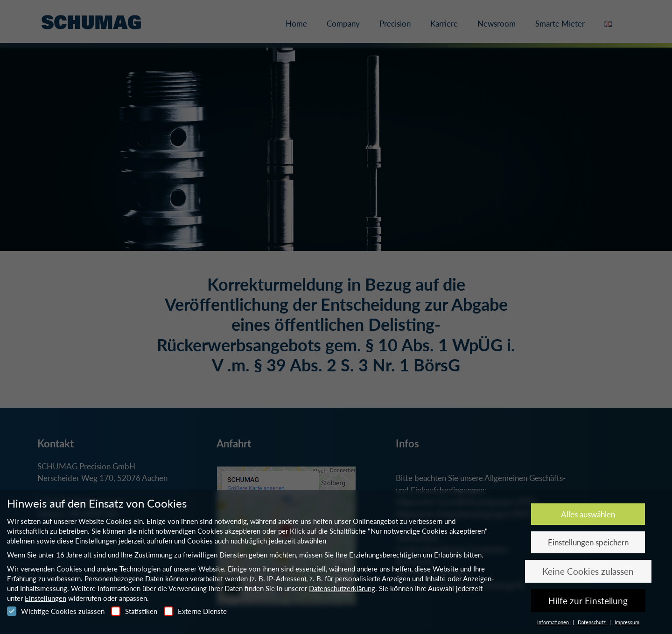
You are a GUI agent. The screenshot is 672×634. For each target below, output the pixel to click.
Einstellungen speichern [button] (588, 542)
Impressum (627, 622)
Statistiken (134, 611)
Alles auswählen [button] (588, 514)
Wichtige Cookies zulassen (56, 611)
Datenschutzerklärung (342, 588)
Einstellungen (45, 598)
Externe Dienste (195, 611)
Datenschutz (592, 622)
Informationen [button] (554, 622)
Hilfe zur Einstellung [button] (588, 601)
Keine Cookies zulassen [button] (588, 571)
